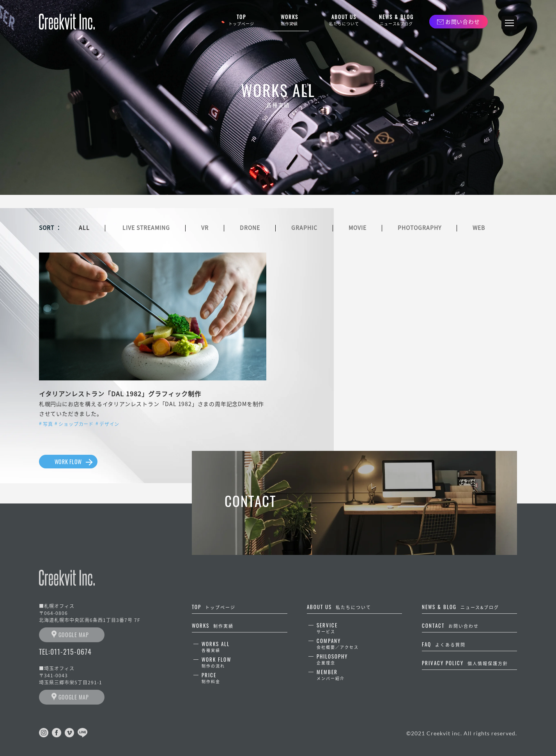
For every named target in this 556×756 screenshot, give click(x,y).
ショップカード (76, 424)
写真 (48, 424)
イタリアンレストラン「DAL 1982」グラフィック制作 (120, 394)
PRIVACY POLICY (465, 663)
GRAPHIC (304, 228)
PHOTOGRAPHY (420, 228)
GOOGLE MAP (74, 635)
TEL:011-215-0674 (65, 652)
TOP (241, 20)
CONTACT (450, 625)
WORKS (289, 20)
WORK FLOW (68, 462)
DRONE (250, 228)
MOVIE (358, 228)
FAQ (444, 644)
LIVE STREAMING (146, 228)
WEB (479, 228)
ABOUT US (344, 20)
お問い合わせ (462, 21)
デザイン (109, 424)
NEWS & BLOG (396, 20)
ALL (84, 228)
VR (205, 228)
